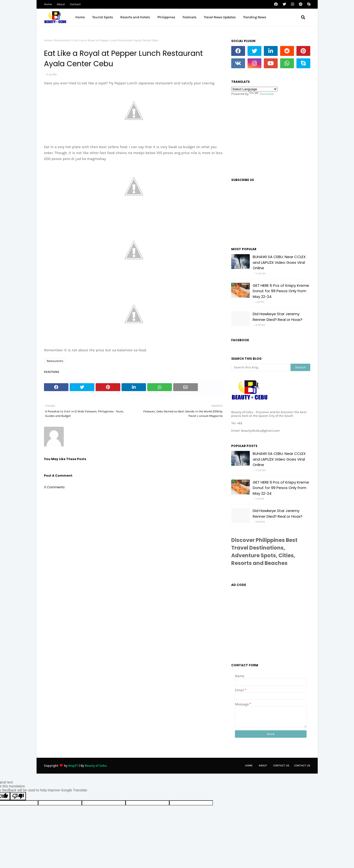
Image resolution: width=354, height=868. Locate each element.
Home (48, 4)
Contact (75, 4)
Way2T (73, 766)
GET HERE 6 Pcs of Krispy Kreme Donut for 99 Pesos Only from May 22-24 (281, 291)
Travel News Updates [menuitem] (220, 17)
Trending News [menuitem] (255, 17)
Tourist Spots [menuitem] (103, 17)
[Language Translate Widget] (254, 89)
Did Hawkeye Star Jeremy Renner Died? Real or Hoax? (278, 317)
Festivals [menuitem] (189, 17)
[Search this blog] (261, 367)
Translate (262, 94)
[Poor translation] (18, 796)
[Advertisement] (271, 135)
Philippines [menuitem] (166, 17)
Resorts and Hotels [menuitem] (135, 17)
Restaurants (63, 40)
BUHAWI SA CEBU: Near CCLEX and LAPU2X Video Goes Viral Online (279, 262)
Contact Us (281, 766)
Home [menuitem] (80, 17)
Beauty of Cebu (96, 766)
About (61, 4)
